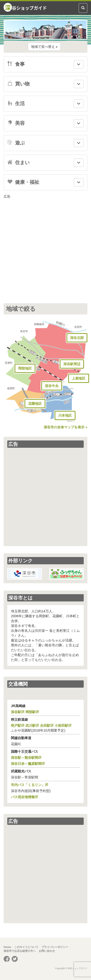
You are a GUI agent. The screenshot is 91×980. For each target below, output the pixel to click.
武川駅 (31, 726)
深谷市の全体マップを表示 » (66, 427)
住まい (19, 162)
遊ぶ (16, 143)
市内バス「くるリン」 (28, 785)
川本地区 (65, 415)
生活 (16, 103)
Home (7, 947)
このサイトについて (26, 947)
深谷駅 (16, 712)
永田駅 (45, 726)
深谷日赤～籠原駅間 (26, 764)
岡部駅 (31, 712)
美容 (16, 123)
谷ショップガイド (25, 7)
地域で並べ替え (44, 47)
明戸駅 (16, 726)
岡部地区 (25, 368)
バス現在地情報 (23, 797)
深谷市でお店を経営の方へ (20, 951)
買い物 (19, 84)
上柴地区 (79, 378)
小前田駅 (61, 726)
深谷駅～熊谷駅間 (25, 758)
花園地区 (35, 404)
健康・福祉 (23, 182)
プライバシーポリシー (55, 947)
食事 (16, 64)
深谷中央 (52, 386)
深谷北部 (77, 338)
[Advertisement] (45, 247)
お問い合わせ (47, 951)
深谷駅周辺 (72, 364)
